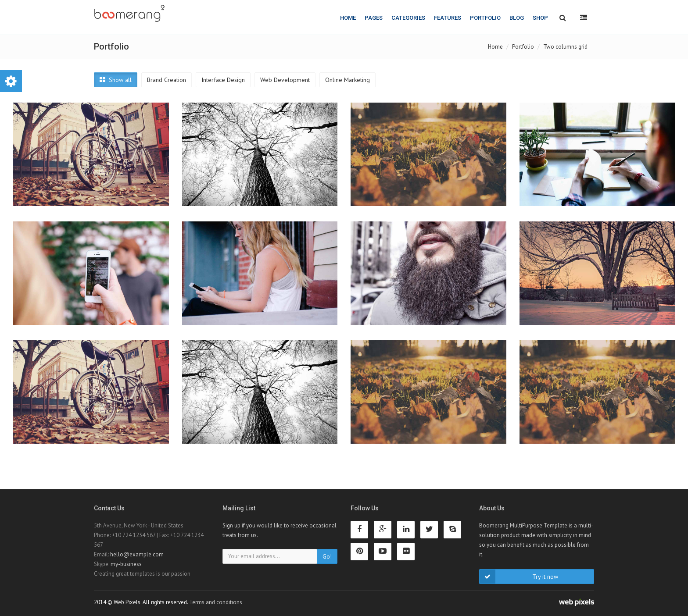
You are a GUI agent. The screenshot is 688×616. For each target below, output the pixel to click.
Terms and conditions (216, 602)
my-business (126, 564)
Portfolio (485, 18)
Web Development (285, 80)
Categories (408, 18)
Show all (116, 80)
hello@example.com (137, 554)
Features (448, 18)
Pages (374, 18)
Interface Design (223, 80)
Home (348, 18)
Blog (517, 18)
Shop (540, 18)
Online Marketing (348, 80)
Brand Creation (167, 80)
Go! (327, 556)
